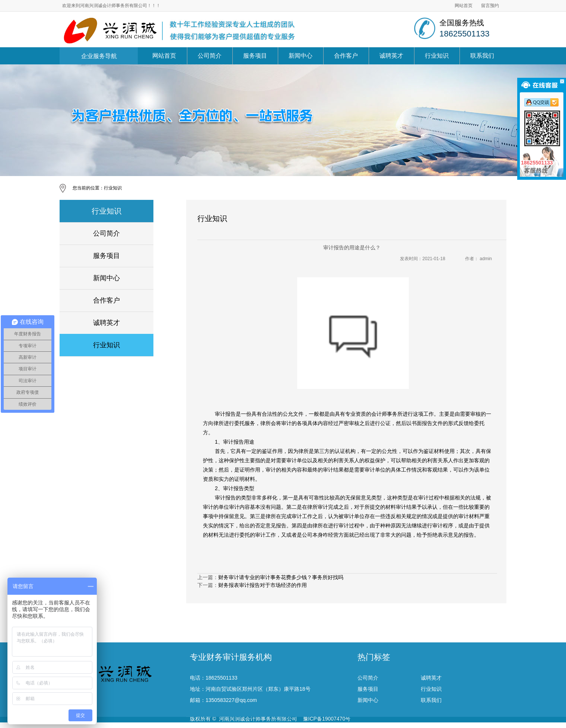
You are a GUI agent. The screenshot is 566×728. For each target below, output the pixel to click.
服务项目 (255, 56)
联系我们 (482, 56)
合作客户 (346, 56)
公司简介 (210, 56)
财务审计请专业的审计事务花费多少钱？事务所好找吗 (281, 577)
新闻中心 (301, 56)
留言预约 (490, 6)
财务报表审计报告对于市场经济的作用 (263, 585)
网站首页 (464, 6)
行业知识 (437, 56)
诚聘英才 (391, 56)
